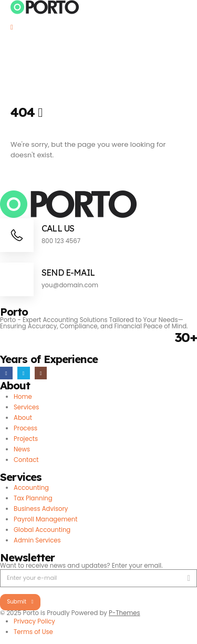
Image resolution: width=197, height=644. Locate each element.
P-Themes (125, 613)
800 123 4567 (61, 241)
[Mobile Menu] (15, 27)
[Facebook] (6, 373)
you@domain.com (70, 285)
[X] (24, 373)
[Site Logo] (45, 7)
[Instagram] (41, 373)
